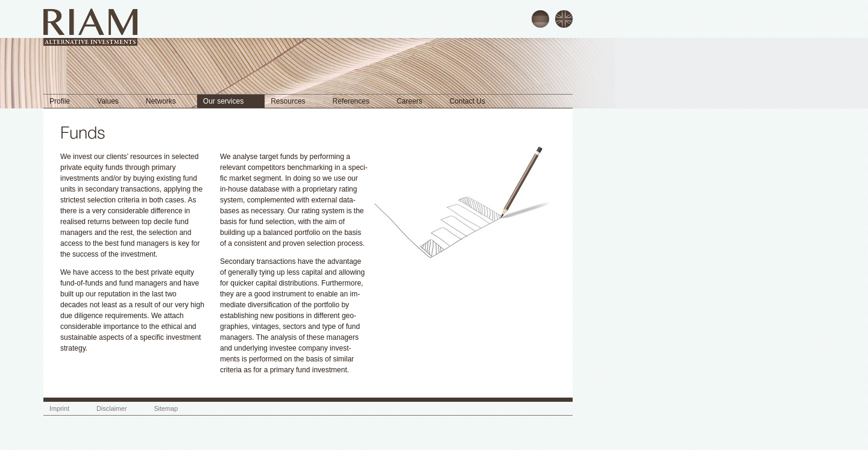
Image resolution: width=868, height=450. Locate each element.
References (351, 101)
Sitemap (166, 408)
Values (108, 101)
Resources (288, 101)
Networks (161, 101)
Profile (60, 101)
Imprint (59, 408)
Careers (410, 101)
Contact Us (467, 101)
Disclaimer (112, 408)
